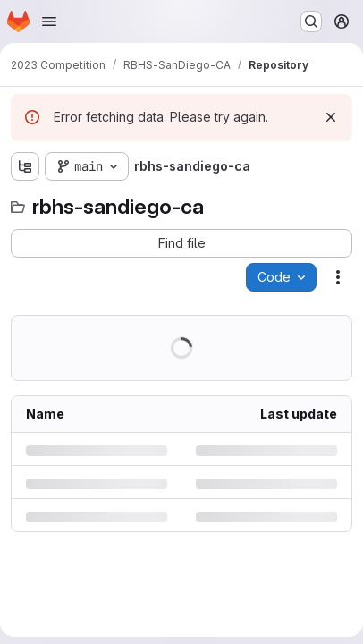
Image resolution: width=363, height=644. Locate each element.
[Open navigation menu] (49, 21)
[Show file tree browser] (25, 166)
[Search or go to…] (311, 21)
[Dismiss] (331, 117)
